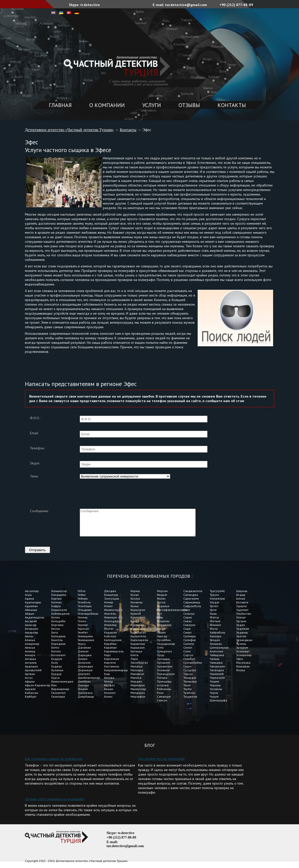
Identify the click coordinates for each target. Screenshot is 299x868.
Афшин (30, 687)
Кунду (135, 626)
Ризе (160, 698)
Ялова (241, 675)
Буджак (57, 672)
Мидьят (162, 600)
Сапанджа (191, 600)
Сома (187, 657)
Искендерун (113, 626)
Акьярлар (32, 638)
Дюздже (110, 596)
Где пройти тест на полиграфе (161, 764)
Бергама (57, 630)
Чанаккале (217, 672)
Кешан (109, 694)
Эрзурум (242, 653)
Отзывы (189, 105)
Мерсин (162, 596)
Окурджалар (166, 649)
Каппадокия (113, 645)
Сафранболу (192, 611)
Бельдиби (58, 626)
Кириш (135, 596)
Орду (161, 660)
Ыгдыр (241, 600)
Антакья (30, 664)
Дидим (83, 694)
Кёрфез (109, 690)
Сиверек (189, 630)
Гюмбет (83, 638)
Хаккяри (216, 641)
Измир (109, 608)
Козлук (135, 604)
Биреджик (58, 649)
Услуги (152, 105)
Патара (162, 683)
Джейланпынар (89, 683)
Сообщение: (39, 511)
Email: (34, 433)
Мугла (161, 608)
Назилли (163, 626)
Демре (83, 664)
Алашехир (32, 649)
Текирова (190, 687)
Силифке (190, 645)
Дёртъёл (84, 679)
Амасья (30, 653)
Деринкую (85, 675)
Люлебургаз (139, 668)
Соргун (188, 660)
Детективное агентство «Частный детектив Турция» (69, 130)
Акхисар (31, 630)
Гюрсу (82, 649)
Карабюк (110, 649)
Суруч (187, 672)
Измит (108, 611)
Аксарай (31, 626)
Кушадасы (138, 634)
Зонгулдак (112, 604)
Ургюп (214, 611)
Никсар (162, 641)
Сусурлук (190, 675)
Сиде (187, 634)
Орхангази (165, 672)
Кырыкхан (138, 653)
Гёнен (82, 626)
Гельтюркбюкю (88, 619)
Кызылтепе (138, 641)
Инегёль (110, 619)
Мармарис (138, 690)
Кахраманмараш (116, 675)
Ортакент (164, 668)
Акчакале (32, 634)
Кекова (109, 683)
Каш (107, 679)
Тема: (34, 476)
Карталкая (112, 664)
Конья (135, 611)
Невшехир (164, 630)
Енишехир (111, 600)
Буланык (57, 675)
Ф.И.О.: (35, 418)
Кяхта (134, 660)
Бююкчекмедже (62, 687)
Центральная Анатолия (219, 655)
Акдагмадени (35, 623)
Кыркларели (139, 645)
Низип (161, 638)
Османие (163, 675)
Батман (56, 608)
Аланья (30, 645)
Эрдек (241, 630)
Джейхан (84, 687)
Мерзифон (138, 702)
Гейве (82, 600)
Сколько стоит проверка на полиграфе (55, 804)
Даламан (84, 653)
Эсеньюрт (243, 657)
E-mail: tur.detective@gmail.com (180, 5)
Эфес (240, 664)
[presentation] (118, 491)
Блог (150, 751)
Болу (55, 668)
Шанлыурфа (218, 706)
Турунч (214, 600)
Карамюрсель (114, 657)
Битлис (56, 657)
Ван (54, 690)
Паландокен (166, 679)
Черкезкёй (217, 683)
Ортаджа (163, 664)
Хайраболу (218, 638)
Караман (111, 653)
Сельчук (189, 619)
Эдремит (242, 615)
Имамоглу (111, 615)
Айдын (30, 619)
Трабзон (189, 698)
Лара (134, 664)
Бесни (56, 634)
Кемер (109, 687)
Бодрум (57, 664)
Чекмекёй (217, 679)
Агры (28, 600)
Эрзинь (241, 649)
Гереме (83, 630)
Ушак (213, 619)
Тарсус (188, 679)
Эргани (241, 626)
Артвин (30, 679)
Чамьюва (216, 668)
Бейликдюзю (60, 619)
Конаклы (137, 608)
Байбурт (31, 702)
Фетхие (215, 626)
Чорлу (214, 698)
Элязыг (241, 623)
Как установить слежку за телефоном (54, 764)
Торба (187, 694)
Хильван (216, 649)
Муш (160, 623)
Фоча (214, 634)
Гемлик (83, 623)
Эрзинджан (244, 645)
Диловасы (85, 698)
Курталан (137, 630)
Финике (215, 630)
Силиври (189, 641)
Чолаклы (216, 694)
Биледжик (58, 641)
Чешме (215, 687)
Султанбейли (193, 668)
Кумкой (136, 619)
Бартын (56, 604)
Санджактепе (193, 596)
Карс (108, 660)
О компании (107, 105)
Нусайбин (164, 645)
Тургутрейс (217, 596)
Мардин (136, 687)
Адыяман (31, 611)
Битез (55, 653)
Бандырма (59, 600)
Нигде (161, 634)
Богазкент (58, 660)
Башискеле (59, 615)
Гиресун (83, 634)
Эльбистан (244, 619)
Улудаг (215, 608)
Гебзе (82, 596)
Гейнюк (83, 604)
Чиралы (215, 690)
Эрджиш (242, 638)
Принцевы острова (164, 689)
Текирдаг (190, 683)
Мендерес (138, 698)
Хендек (215, 645)
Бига (55, 638)
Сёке (187, 615)
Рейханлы (164, 694)
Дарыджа (85, 660)
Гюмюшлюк (85, 641)
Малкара (137, 675)
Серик (188, 623)
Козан (135, 600)
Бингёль (57, 645)
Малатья (136, 672)
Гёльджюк (85, 615)
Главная (60, 105)
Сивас (188, 626)
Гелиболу (84, 608)
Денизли (84, 668)
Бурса (55, 683)
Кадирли (110, 638)
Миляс (161, 604)
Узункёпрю (217, 604)
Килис (108, 702)
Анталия (31, 668)
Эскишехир (244, 660)
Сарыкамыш (192, 608)
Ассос (29, 683)
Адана (29, 604)
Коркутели (138, 615)
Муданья (163, 611)
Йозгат (109, 634)
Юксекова (243, 668)
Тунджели (190, 702)
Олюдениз (164, 657)
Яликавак (243, 672)
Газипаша (58, 702)
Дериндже (85, 672)
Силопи (189, 649)
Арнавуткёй (33, 675)
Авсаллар (32, 596)
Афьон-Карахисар (38, 690)
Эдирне (242, 611)
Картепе (110, 668)
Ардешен (31, 672)
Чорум (214, 702)
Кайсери (110, 641)
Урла (213, 615)
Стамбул (189, 664)
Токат (187, 690)
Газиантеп (58, 698)
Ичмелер (110, 630)
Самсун (162, 706)
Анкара (30, 660)
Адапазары (33, 608)
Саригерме (191, 604)
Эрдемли (243, 634)
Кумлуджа (138, 623)
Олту (160, 653)
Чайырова (217, 660)
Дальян (83, 657)
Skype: (35, 463)
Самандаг (164, 702)
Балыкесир (59, 596)
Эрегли (241, 641)
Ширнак (242, 596)
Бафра (56, 611)
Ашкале (30, 694)
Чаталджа (217, 675)
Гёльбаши (85, 611)
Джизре (83, 690)
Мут (159, 619)
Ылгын (241, 604)
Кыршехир (138, 649)
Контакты (232, 105)
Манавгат (137, 679)
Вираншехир (60, 694)
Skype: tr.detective (84, 5)
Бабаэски (32, 698)
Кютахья (136, 657)
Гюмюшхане (86, 645)
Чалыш (215, 664)
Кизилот (110, 698)
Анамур (30, 657)
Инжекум (110, 623)
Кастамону (112, 672)
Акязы (29, 641)
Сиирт (187, 638)
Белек (56, 623)
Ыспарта (242, 608)
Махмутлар (138, 694)
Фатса (214, 623)
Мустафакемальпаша (170, 615)
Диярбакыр (86, 702)
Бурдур (56, 679)
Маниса (136, 683)
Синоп (188, 653)
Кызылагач (138, 638)
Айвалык (31, 615)
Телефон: (37, 448)
